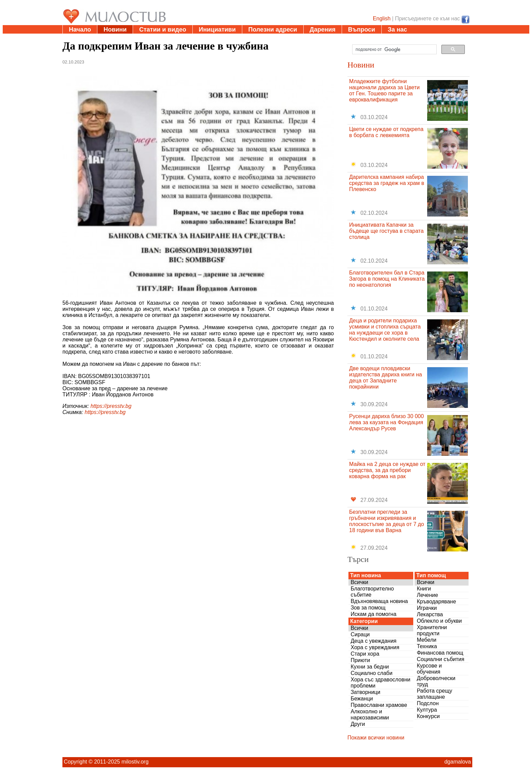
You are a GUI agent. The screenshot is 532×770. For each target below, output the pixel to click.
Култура (427, 710)
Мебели (426, 640)
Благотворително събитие (372, 592)
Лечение (427, 595)
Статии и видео (163, 30)
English (382, 18)
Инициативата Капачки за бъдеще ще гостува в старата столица (386, 231)
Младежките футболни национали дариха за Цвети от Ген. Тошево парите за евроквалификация (384, 90)
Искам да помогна (373, 614)
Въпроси (362, 30)
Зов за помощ (368, 608)
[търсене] (394, 50)
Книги (424, 589)
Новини (115, 30)
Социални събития (440, 659)
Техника (427, 646)
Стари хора (365, 654)
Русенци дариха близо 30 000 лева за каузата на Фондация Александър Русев (386, 422)
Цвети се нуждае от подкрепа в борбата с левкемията (386, 132)
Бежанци (362, 699)
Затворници (365, 692)
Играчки (427, 608)
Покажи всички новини (376, 738)
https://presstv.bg (111, 406)
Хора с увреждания (375, 647)
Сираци (360, 634)
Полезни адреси (273, 30)
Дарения (323, 30)
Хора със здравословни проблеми (380, 683)
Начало (80, 30)
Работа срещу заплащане (434, 694)
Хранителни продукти (432, 630)
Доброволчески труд (436, 681)
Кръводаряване (436, 602)
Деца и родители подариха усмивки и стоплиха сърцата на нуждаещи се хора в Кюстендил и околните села (385, 330)
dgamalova (458, 762)
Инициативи (217, 30)
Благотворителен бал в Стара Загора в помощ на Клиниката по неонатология (387, 279)
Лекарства (430, 614)
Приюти (360, 660)
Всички (359, 582)
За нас (397, 30)
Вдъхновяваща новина (379, 601)
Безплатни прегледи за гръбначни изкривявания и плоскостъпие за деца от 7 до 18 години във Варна (387, 521)
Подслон (428, 703)
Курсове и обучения (429, 669)
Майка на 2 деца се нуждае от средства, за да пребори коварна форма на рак (387, 470)
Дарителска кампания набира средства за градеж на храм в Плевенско (387, 183)
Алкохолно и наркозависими (370, 715)
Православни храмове (379, 705)
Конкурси (428, 716)
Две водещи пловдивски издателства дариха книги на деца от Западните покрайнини (386, 378)
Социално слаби (371, 673)
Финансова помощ (440, 653)
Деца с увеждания (373, 641)
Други (358, 724)
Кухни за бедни (370, 667)
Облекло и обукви (439, 621)
